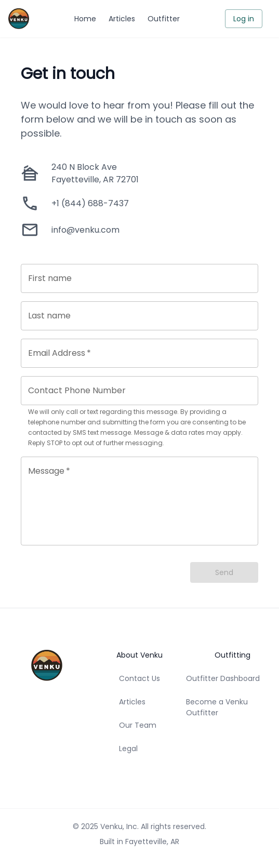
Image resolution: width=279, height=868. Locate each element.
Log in (244, 19)
